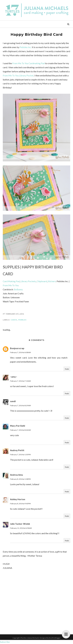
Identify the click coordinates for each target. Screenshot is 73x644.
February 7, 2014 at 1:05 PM (20, 455)
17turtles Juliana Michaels (30, 638)
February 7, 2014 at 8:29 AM (20, 405)
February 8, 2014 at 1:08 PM (20, 479)
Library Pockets (28, 281)
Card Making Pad (11, 281)
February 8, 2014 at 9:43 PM (20, 504)
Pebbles (22, 320)
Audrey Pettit (17, 450)
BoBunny (18, 289)
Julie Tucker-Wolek (20, 524)
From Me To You (11, 285)
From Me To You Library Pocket (18, 75)
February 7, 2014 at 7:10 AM (20, 381)
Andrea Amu (16, 475)
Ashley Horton (18, 499)
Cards (14, 320)
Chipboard (42, 281)
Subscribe (5, 642)
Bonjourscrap (17, 348)
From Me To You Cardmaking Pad (28, 63)
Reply (67, 369)
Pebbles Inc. (26, 47)
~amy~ (14, 377)
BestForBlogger (55, 638)
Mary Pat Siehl (18, 426)
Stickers (52, 281)
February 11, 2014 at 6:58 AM (21, 528)
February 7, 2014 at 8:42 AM (20, 430)
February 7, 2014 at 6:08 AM (20, 352)
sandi (13, 401)
